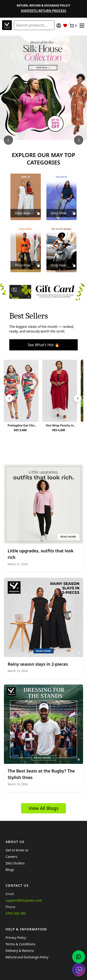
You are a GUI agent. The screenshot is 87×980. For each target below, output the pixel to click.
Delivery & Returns (20, 951)
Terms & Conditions (21, 944)
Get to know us (17, 850)
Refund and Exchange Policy (27, 957)
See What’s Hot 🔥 (43, 345)
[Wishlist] (65, 26)
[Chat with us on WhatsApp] (79, 957)
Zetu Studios (15, 863)
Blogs (10, 870)
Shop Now (23, 213)
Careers (11, 857)
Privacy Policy (16, 938)
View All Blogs (43, 808)
